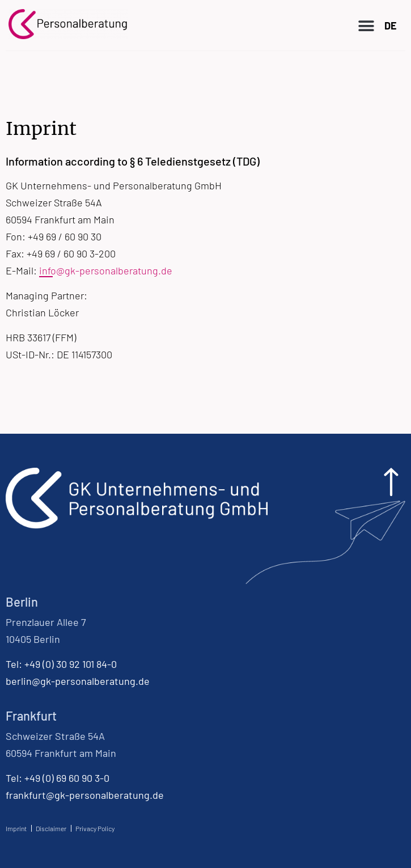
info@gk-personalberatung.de (106, 270)
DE (391, 26)
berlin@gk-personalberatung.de (78, 681)
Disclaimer (51, 828)
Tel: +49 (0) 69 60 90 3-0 (58, 778)
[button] (366, 26)
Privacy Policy (95, 828)
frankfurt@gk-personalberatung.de (85, 795)
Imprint (16, 828)
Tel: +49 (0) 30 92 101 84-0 (61, 664)
